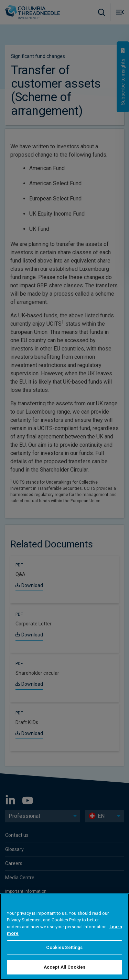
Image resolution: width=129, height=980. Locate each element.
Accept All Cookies (64, 967)
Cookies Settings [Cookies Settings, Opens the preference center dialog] (64, 947)
